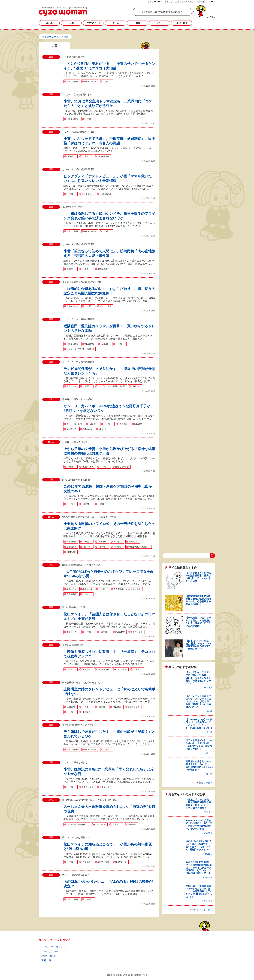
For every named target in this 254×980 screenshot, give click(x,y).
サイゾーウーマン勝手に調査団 (80, 349)
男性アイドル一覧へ (202, 910)
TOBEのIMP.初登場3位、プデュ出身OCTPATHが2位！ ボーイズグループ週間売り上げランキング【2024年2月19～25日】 (199, 868)
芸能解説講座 (103, 156)
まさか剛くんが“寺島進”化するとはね (161, 12)
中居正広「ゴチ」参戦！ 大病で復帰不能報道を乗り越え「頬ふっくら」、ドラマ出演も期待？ (199, 804)
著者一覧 (46, 960)
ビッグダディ (88, 194)
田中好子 (132, 824)
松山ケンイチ (90, 81)
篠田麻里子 (139, 424)
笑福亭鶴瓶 (71, 542)
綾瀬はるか (71, 589)
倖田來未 (117, 707)
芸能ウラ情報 (72, 81)
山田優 (102, 547)
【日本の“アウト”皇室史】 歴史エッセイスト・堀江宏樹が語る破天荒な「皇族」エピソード (199, 645)
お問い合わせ (49, 956)
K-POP (86, 504)
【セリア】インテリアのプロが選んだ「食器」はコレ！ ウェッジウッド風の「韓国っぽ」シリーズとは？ (198, 678)
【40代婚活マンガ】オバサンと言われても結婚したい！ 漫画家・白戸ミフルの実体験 (198, 622)
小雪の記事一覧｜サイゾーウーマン (63, 11)
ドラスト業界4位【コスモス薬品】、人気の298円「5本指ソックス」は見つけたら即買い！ (199, 745)
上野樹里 (86, 712)
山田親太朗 (133, 542)
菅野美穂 (123, 424)
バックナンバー (50, 951)
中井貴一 (86, 669)
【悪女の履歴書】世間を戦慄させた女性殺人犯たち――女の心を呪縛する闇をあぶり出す (198, 600)
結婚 (71, 467)
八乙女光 (208, 833)
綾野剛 (104, 632)
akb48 (93, 424)
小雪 (107, 81)
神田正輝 (86, 862)
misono (102, 707)
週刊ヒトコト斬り (74, 424)
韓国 (102, 504)
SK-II (87, 594)
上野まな (71, 707)
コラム (116, 23)
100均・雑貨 (207, 688)
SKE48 (105, 344)
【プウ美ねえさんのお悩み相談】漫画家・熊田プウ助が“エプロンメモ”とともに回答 (198, 577)
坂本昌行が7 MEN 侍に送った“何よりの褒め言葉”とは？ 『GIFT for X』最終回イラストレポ (199, 845)
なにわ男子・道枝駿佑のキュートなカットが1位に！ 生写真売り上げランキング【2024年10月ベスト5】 (199, 891)
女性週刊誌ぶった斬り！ (139, 547)
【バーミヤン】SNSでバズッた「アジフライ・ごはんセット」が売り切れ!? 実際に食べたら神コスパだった (198, 701)
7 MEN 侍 (208, 854)
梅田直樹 (102, 542)
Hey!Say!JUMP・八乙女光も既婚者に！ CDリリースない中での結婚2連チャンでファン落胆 (199, 825)
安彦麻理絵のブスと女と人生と (127, 589)
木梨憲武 (118, 542)
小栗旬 (118, 547)
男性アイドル (94, 23)
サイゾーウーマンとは (54, 947)
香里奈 (136, 386)
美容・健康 (182, 23)
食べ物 (209, 711)
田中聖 (71, 156)
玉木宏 (71, 669)
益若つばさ (71, 547)
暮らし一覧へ (206, 783)
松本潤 (87, 547)
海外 (138, 23)
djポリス (103, 429)
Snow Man (208, 878)
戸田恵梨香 (120, 632)
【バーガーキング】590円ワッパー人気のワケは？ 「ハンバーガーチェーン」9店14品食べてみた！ (199, 724)
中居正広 (208, 812)
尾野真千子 (71, 429)
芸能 (72, 23)
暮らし (50, 23)
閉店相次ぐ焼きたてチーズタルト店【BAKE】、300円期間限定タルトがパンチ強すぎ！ (199, 766)
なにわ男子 (207, 901)
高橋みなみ (87, 429)
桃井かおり (87, 589)
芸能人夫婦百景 (122, 467)
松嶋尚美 (71, 269)
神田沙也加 (89, 344)
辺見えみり (71, 386)
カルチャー (160, 23)
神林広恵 (71, 552)
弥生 (86, 707)
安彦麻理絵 (71, 594)
